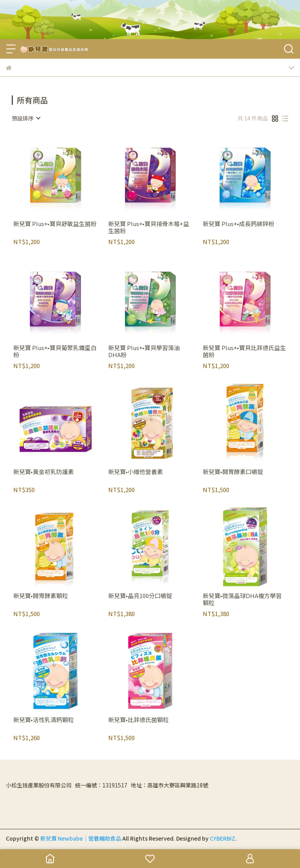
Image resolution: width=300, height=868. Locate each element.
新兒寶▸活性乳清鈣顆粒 (44, 720)
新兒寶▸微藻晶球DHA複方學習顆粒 (242, 599)
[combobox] (26, 118)
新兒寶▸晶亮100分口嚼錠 (140, 596)
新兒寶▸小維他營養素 (136, 472)
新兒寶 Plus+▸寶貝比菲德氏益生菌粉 (244, 351)
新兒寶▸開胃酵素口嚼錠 (233, 472)
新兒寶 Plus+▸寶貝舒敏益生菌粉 (55, 224)
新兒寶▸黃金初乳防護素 (44, 472)
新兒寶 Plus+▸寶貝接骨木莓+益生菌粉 (149, 227)
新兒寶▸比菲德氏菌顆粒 (138, 720)
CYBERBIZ (222, 838)
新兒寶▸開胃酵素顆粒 (41, 596)
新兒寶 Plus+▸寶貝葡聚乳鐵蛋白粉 (55, 351)
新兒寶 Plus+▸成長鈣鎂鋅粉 (238, 224)
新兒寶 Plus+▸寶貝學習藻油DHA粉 (144, 351)
